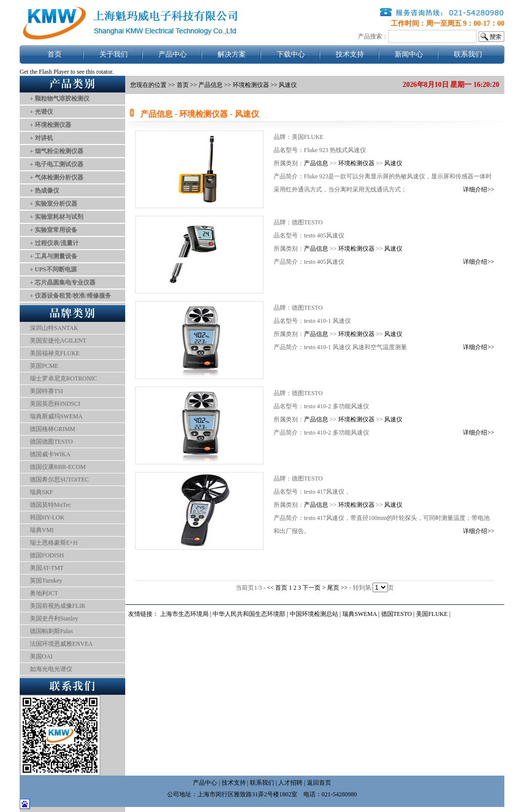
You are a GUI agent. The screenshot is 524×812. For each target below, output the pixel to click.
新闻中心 (409, 54)
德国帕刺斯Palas (51, 631)
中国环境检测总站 (314, 614)
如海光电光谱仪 (51, 669)
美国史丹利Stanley (54, 618)
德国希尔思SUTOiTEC (59, 480)
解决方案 (232, 54)
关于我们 (114, 54)
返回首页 (319, 783)
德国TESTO (397, 614)
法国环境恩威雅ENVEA (61, 644)
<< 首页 (278, 588)
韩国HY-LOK (47, 517)
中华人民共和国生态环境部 (249, 614)
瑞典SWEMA (360, 614)
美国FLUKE (432, 614)
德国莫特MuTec (50, 505)
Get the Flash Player (44, 72)
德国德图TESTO (51, 442)
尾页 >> (338, 588)
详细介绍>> (479, 189)
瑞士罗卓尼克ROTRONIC (63, 378)
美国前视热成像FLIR (58, 606)
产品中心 (173, 54)
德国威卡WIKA (50, 454)
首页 (55, 54)
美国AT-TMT (47, 568)
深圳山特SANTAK (54, 328)
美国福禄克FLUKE (55, 353)
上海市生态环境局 (184, 614)
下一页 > (315, 588)
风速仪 (393, 163)
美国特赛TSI (46, 391)
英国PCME (44, 366)
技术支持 (350, 54)
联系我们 (468, 54)
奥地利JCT (44, 593)
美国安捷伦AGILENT (58, 341)
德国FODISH (47, 555)
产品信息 (211, 85)
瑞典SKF (41, 492)
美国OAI (41, 656)
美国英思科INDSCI (55, 404)
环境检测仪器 (356, 163)
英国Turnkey (46, 581)
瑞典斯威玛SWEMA (56, 416)
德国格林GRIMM (53, 429)
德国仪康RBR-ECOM (58, 467)
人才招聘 (290, 783)
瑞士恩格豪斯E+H (54, 543)
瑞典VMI (42, 530)
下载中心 (291, 54)
